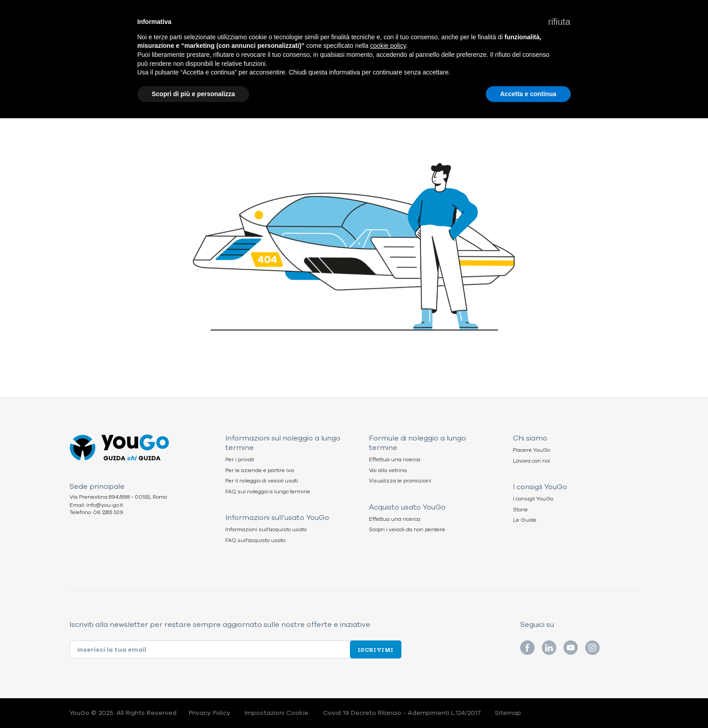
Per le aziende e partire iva (260, 471)
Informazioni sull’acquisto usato (266, 530)
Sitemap (508, 713)
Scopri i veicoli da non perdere (407, 530)
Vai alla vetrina (388, 471)
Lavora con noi (531, 461)
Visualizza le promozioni (400, 481)
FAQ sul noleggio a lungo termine (268, 492)
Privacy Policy (210, 713)
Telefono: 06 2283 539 (96, 512)
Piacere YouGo (531, 450)
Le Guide (525, 520)
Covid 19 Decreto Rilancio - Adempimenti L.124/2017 (402, 713)
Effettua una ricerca (395, 460)
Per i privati (240, 460)
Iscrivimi (376, 649)
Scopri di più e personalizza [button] (193, 94)
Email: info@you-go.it (96, 505)
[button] (559, 22)
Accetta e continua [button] (528, 94)
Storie (520, 510)
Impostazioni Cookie (277, 713)
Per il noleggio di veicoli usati (262, 481)
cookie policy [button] (388, 46)
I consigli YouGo (533, 499)
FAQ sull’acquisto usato (255, 540)
